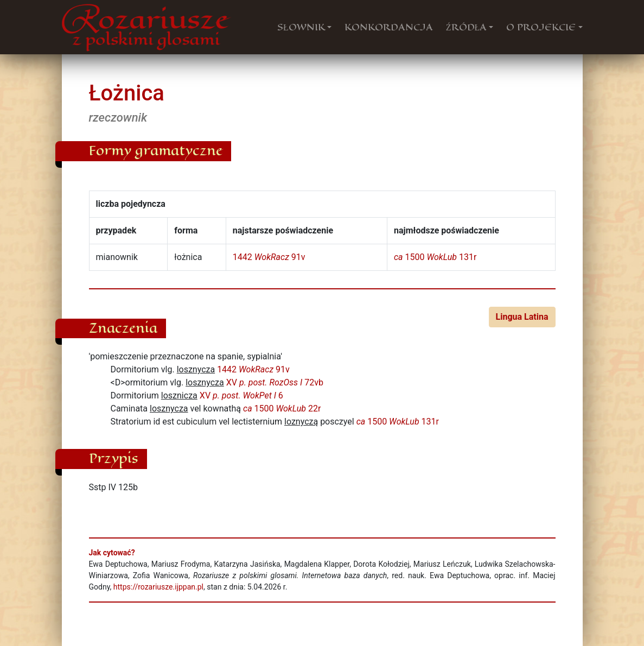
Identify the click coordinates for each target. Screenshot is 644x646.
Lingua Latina (522, 317)
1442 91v (269, 257)
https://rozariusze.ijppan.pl (158, 587)
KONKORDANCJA (389, 27)
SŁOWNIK (301, 27)
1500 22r (282, 408)
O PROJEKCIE (541, 27)
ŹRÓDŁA (467, 27)
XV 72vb (275, 382)
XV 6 (241, 395)
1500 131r (435, 257)
